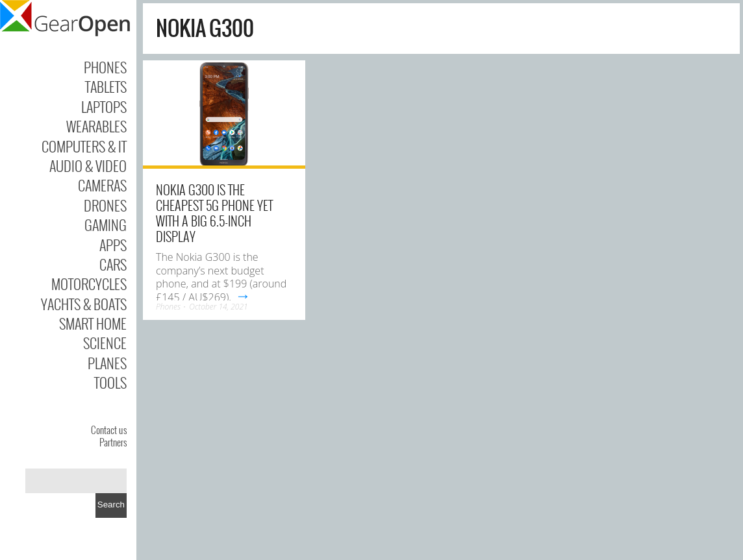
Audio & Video (88, 165)
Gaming (106, 225)
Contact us (109, 430)
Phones (105, 67)
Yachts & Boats (84, 304)
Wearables (96, 126)
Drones (105, 205)
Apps (113, 245)
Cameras (102, 185)
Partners (113, 442)
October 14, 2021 (218, 307)
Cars (113, 264)
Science (105, 343)
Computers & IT (84, 146)
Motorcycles (89, 284)
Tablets (106, 86)
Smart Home (93, 323)
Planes (107, 363)
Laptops (104, 106)
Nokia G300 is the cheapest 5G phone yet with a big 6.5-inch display (214, 213)
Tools (110, 382)
